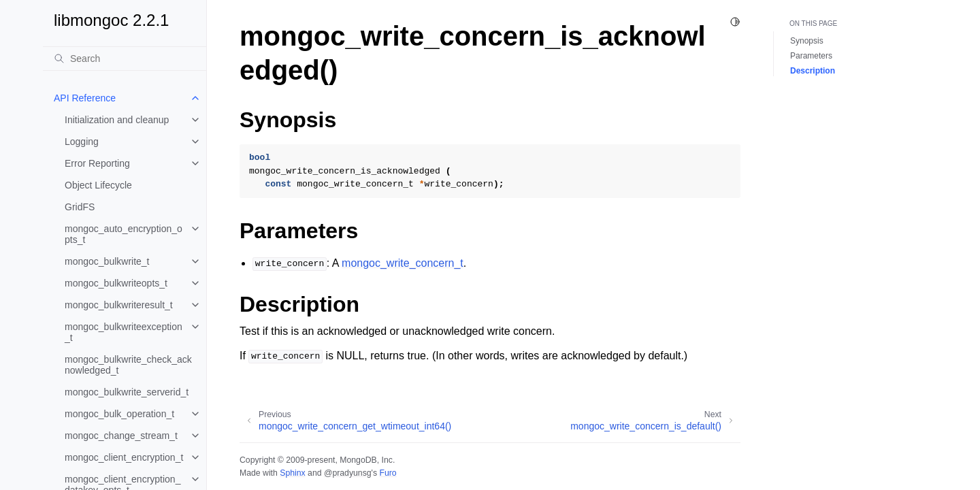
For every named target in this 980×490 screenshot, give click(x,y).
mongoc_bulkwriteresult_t (119, 305)
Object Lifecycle (98, 185)
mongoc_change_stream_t (121, 436)
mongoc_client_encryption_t (124, 457)
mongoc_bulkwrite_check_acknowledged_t (128, 365)
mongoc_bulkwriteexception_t (124, 332)
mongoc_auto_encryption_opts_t (124, 234)
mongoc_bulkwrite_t (107, 261)
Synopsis (807, 41)
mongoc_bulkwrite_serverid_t (127, 392)
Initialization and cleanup (117, 120)
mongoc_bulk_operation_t (119, 414)
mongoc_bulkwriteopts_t (116, 283)
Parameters (811, 56)
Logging (82, 142)
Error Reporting (97, 163)
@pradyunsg (348, 473)
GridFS (80, 207)
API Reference (85, 98)
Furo (388, 473)
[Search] (125, 59)
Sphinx (292, 473)
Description (813, 71)
